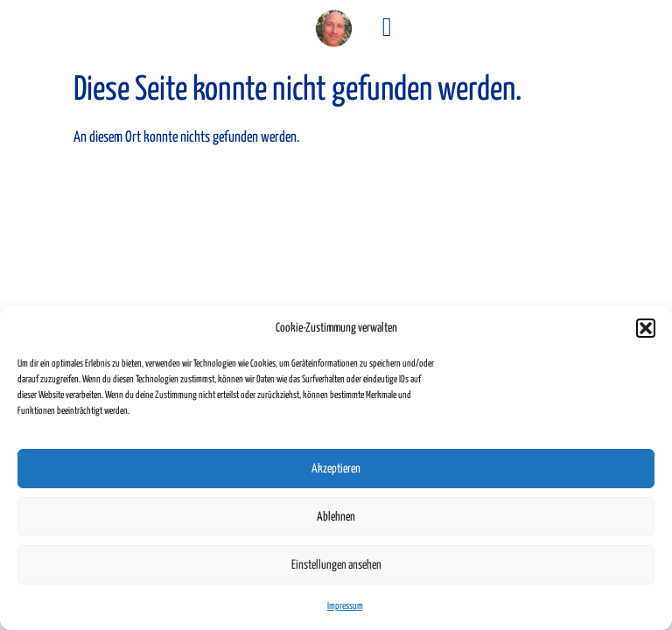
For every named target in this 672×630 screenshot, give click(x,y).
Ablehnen (336, 517)
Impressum (345, 606)
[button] (646, 328)
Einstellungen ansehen (336, 565)
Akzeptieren (336, 469)
